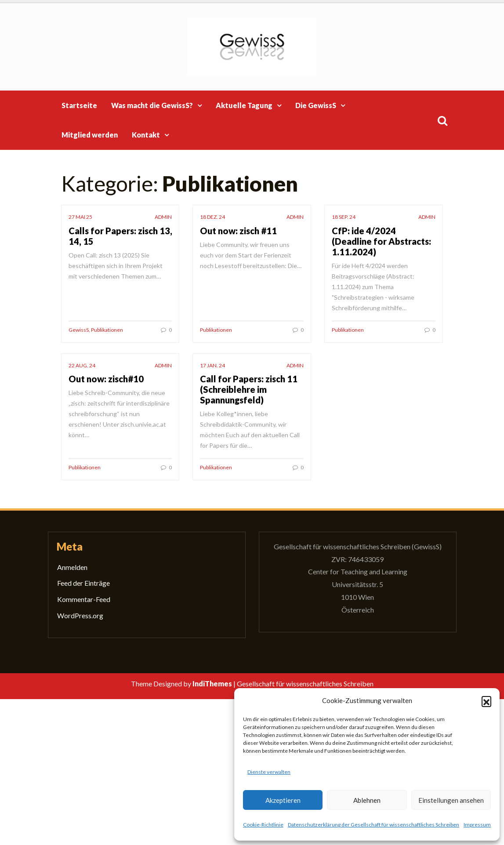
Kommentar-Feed (84, 599)
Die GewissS (316, 105)
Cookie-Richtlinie (263, 825)
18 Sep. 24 (344, 217)
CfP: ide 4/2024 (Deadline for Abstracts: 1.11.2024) (381, 241)
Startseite (79, 105)
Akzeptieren (283, 800)
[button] (486, 701)
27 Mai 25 (80, 217)
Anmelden (72, 567)
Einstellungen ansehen (451, 800)
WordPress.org (80, 615)
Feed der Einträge (83, 583)
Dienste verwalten (269, 772)
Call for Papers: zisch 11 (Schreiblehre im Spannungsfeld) (249, 389)
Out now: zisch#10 (106, 379)
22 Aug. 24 (82, 365)
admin (163, 217)
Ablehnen (367, 800)
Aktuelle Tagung (244, 105)
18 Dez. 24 (212, 217)
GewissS (79, 330)
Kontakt (146, 135)
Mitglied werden (90, 135)
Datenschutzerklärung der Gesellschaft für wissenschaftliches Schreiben (373, 825)
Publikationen (107, 330)
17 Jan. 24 (212, 365)
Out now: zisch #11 (238, 231)
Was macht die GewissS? (152, 105)
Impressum (477, 825)
